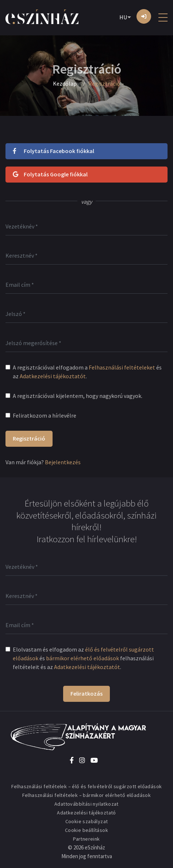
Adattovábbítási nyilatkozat (86, 804)
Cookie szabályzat (87, 821)
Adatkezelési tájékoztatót (53, 376)
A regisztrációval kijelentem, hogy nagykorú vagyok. (78, 396)
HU (123, 17)
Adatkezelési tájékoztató (86, 813)
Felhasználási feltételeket (122, 367)
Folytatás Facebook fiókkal (53, 151)
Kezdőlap (65, 83)
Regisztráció (29, 438)
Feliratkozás (86, 693)
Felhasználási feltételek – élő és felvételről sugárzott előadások (87, 786)
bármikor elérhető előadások (82, 658)
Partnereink (86, 839)
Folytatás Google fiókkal (50, 174)
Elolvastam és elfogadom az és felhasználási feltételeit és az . (83, 658)
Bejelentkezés (63, 462)
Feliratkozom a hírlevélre (45, 415)
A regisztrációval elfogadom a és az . (87, 372)
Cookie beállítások (86, 830)
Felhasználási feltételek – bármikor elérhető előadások (87, 795)
